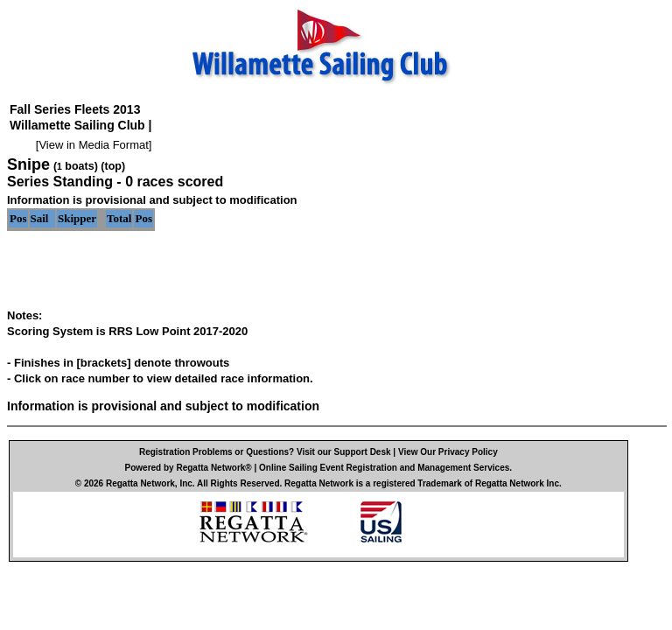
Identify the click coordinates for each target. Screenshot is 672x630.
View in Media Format (93, 145)
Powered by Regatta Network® (189, 468)
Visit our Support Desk (344, 452)
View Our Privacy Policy (448, 452)
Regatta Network (140, 483)
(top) (113, 166)
